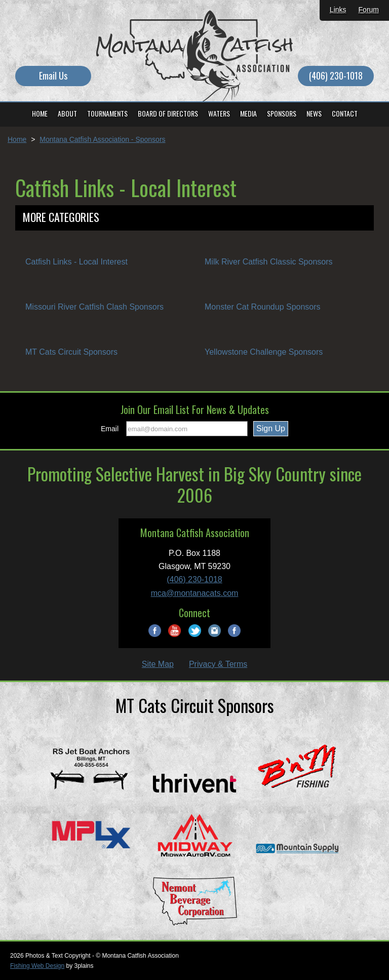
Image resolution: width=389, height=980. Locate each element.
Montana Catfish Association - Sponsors (102, 139)
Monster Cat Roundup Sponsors (263, 307)
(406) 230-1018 (336, 76)
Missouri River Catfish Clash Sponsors (94, 307)
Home (17, 139)
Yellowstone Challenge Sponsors (264, 352)
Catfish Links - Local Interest (76, 262)
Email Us (53, 76)
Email (110, 429)
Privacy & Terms (218, 664)
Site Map (158, 664)
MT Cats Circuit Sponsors (71, 352)
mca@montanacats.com (195, 593)
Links (338, 10)
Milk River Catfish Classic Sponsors (269, 262)
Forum (369, 10)
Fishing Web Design (37, 966)
